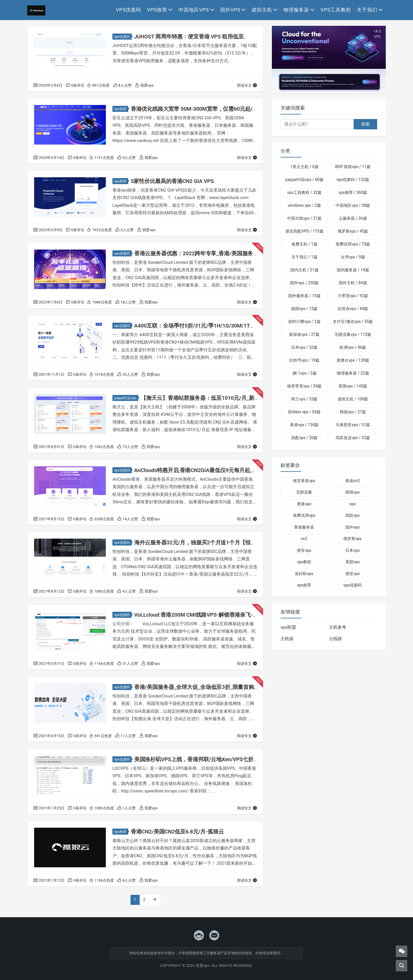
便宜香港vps (304, 481)
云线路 (335, 639)
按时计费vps (304, 322)
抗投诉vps (353, 309)
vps (352, 504)
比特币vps (304, 360)
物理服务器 (296, 10)
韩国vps (353, 412)
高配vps (304, 438)
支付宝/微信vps (353, 322)
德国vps (304, 309)
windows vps (304, 205)
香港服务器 (304, 527)
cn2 (304, 539)
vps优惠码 (129, 10)
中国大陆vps (304, 218)
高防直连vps (353, 438)
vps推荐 (157, 10)
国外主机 (353, 283)
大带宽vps (353, 296)
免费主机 (304, 244)
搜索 (365, 124)
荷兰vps (304, 399)
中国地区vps (194, 10)
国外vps (230, 10)
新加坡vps (304, 334)
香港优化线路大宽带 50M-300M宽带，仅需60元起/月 (191, 109)
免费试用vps (353, 244)
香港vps (304, 425)
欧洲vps (353, 347)
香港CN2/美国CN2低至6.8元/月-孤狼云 (175, 832)
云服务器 (353, 218)
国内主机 (304, 270)
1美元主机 (304, 167)
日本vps (304, 347)
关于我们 (367, 10)
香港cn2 (353, 481)
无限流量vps (353, 334)
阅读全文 (247, 85)
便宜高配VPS (304, 231)
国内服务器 (353, 270)
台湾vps (353, 257)
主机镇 (287, 639)
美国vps (353, 386)
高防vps (352, 515)
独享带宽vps (304, 386)
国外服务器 (304, 296)
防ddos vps (304, 412)
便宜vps (304, 550)
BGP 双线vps (353, 167)
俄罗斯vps (353, 231)
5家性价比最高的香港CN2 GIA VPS (170, 181)
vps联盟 (288, 627)
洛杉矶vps (304, 574)
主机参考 (338, 627)
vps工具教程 (336, 10)
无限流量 (304, 492)
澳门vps (304, 373)
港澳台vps (353, 360)
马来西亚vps (353, 425)
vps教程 (304, 562)
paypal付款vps (126, 398)
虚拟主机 (262, 10)
